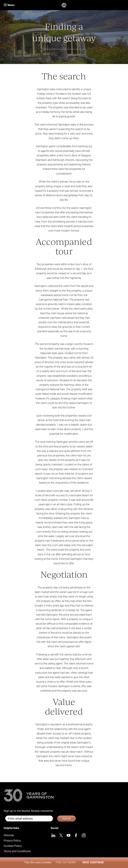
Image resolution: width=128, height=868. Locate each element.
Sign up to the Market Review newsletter (28, 811)
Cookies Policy (13, 846)
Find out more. (66, 862)
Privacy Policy (12, 841)
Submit (66, 819)
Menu (9, 5)
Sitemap (9, 835)
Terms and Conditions (17, 851)
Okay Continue (93, 862)
